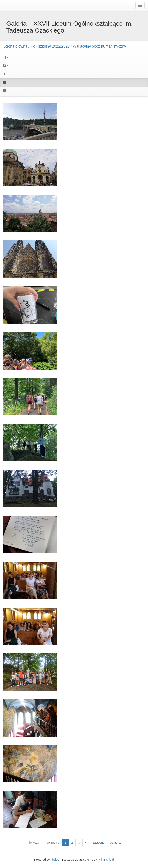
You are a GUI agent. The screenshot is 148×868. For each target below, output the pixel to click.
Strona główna (15, 46)
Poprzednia (52, 843)
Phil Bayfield (106, 860)
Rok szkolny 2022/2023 (50, 46)
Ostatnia (115, 843)
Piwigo (55, 860)
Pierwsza (33, 843)
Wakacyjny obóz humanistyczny (99, 46)
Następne (98, 843)
